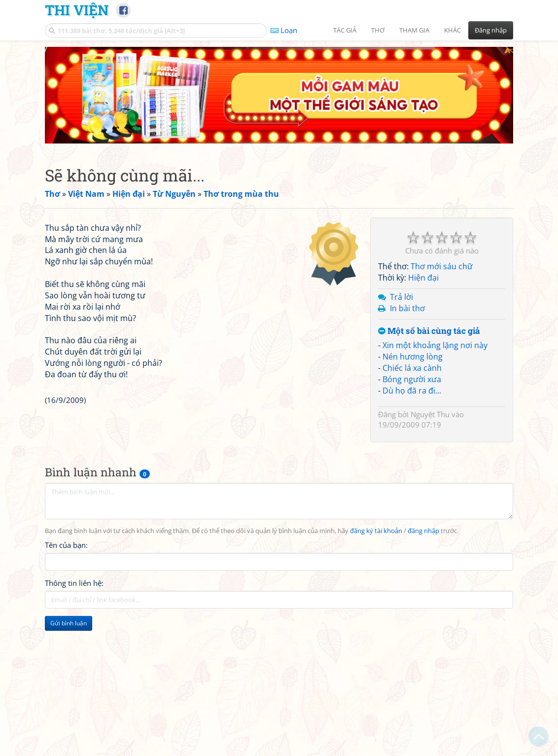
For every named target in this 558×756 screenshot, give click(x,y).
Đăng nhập (491, 30)
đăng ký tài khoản (376, 540)
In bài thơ (407, 221)
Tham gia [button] (414, 30)
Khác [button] (453, 30)
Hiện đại (423, 190)
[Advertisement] (101, 698)
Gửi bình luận (69, 631)
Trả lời (401, 210)
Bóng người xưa (412, 292)
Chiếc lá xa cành (412, 281)
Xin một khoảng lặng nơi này (435, 258)
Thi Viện (77, 10)
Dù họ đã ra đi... (412, 303)
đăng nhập (423, 540)
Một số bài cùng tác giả (429, 244)
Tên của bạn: (66, 553)
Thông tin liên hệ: (74, 591)
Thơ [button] (378, 30)
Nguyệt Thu (430, 327)
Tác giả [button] (345, 30)
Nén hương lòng (413, 269)
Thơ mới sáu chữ (442, 179)
